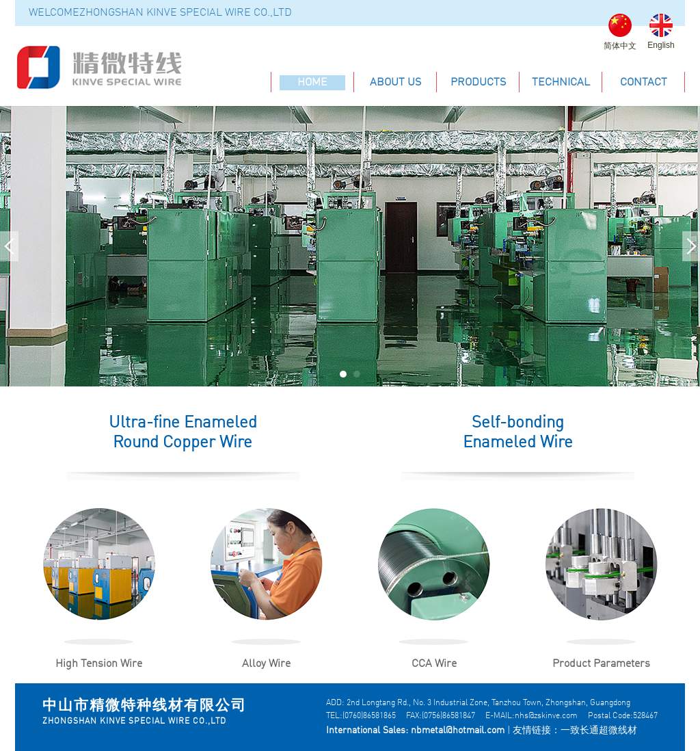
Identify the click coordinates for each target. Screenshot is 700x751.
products (478, 83)
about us (395, 83)
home (312, 83)
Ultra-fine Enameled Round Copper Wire (183, 433)
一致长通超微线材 (599, 730)
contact (644, 83)
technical (561, 83)
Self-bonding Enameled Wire (518, 433)
